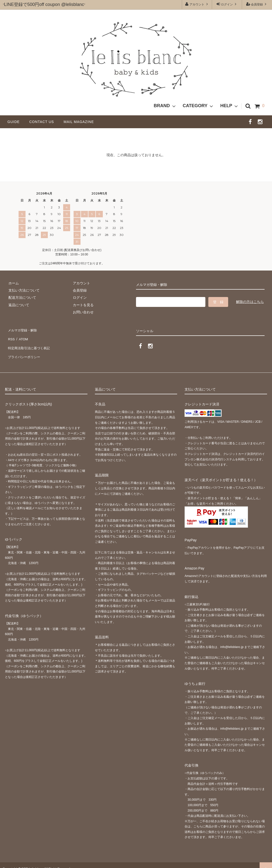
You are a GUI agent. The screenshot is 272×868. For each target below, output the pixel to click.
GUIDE (15, 122)
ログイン (227, 4)
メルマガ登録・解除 (23, 329)
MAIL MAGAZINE (79, 122)
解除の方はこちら (250, 302)
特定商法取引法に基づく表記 (30, 344)
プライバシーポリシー (25, 351)
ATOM (22, 337)
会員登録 (257, 4)
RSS (11, 337)
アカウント (197, 4)
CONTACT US (43, 122)
